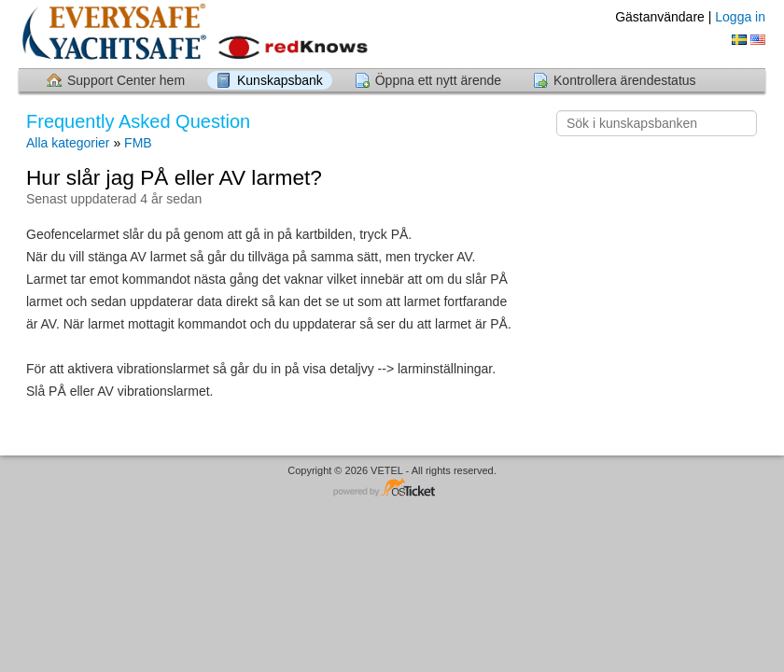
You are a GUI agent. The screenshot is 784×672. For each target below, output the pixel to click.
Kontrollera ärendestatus (625, 80)
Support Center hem (126, 80)
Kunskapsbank (280, 80)
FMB (138, 143)
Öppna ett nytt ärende (438, 80)
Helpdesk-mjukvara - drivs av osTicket (392, 489)
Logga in (740, 17)
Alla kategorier (68, 143)
